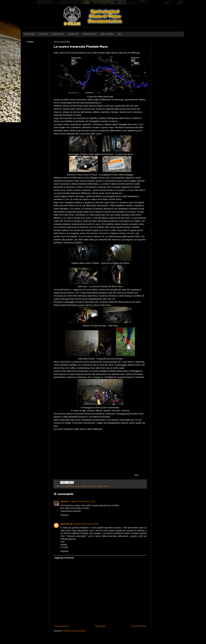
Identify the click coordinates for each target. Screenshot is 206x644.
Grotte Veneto (58, 34)
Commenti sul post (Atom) (74, 631)
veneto (100, 486)
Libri (119, 34)
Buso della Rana (68, 486)
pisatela (84, 486)
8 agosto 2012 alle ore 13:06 (86, 524)
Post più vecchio (139, 626)
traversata (92, 486)
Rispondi (64, 515)
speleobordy (66, 524)
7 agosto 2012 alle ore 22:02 (82, 501)
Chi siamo (43, 34)
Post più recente (62, 626)
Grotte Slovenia (90, 34)
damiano (65, 501)
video (106, 486)
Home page (29, 34)
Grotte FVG (73, 34)
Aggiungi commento (64, 558)
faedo (78, 486)
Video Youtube (107, 34)
